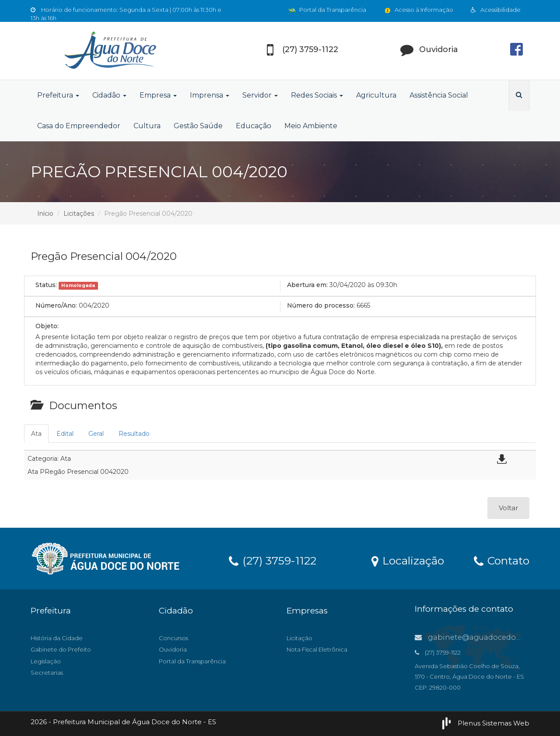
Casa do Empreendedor (79, 126)
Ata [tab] (36, 434)
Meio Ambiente (311, 126)
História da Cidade (57, 638)
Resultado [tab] (134, 434)
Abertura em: (307, 285)
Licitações (79, 214)
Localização (408, 560)
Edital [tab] (65, 434)
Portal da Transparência (327, 10)
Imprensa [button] (210, 95)
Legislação (46, 661)
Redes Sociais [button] (317, 95)
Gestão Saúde (198, 126)
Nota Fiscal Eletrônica (317, 649)
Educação (254, 126)
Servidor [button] (260, 95)
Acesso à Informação (418, 10)
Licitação (299, 638)
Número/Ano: (56, 305)
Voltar (508, 508)
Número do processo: (321, 305)
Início (45, 214)
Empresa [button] (158, 95)
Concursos (173, 638)
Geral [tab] (96, 434)
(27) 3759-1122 (273, 560)
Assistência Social (439, 95)
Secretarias (47, 673)
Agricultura (376, 95)
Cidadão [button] (109, 95)
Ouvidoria (173, 649)
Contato (502, 560)
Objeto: (47, 326)
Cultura (147, 126)
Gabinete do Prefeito (61, 649)
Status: (46, 285)
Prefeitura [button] (58, 95)
